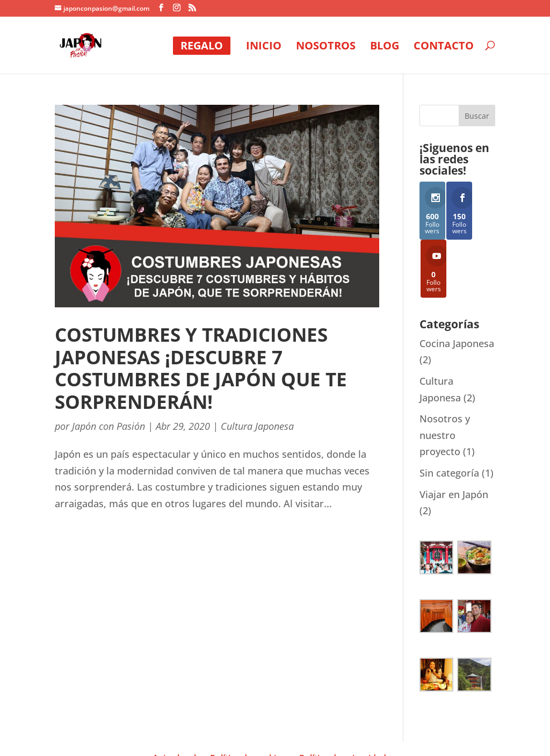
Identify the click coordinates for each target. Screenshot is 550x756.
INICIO (264, 47)
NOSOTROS (326, 47)
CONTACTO (444, 47)
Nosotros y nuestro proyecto (445, 383)
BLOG (385, 47)
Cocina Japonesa (457, 292)
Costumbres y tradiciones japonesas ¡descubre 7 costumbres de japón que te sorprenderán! (201, 368)
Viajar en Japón (454, 442)
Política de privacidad (343, 707)
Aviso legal (174, 707)
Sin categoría (449, 421)
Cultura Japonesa (257, 426)
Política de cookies (248, 707)
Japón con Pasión (108, 426)
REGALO (202, 45)
